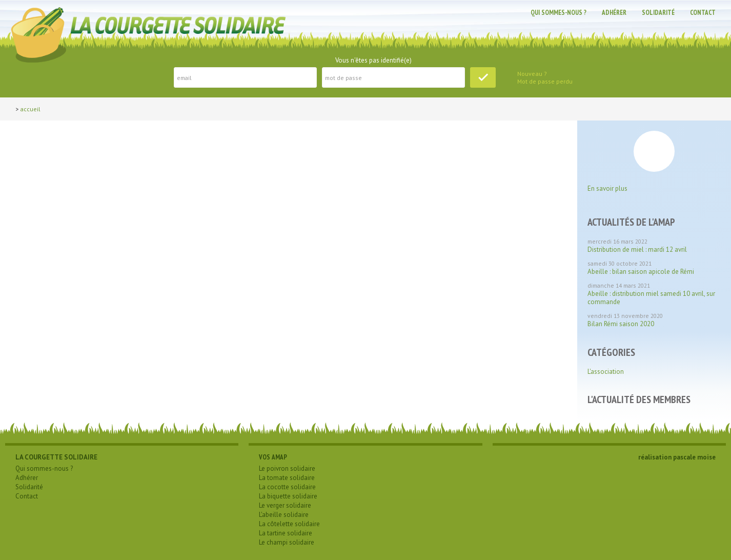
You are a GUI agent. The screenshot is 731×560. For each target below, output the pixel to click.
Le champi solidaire (287, 542)
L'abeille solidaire (284, 515)
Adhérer (614, 13)
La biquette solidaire (288, 496)
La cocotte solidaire (287, 487)
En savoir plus (607, 188)
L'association (606, 372)
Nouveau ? (532, 74)
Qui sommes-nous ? (559, 13)
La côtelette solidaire (289, 524)
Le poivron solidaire (287, 468)
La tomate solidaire (287, 478)
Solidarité (658, 13)
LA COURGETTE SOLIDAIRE (56, 457)
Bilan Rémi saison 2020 (621, 324)
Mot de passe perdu (545, 81)
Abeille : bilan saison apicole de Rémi (641, 272)
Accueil (30, 109)
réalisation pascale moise (677, 457)
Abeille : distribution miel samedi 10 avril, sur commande (651, 298)
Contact (703, 13)
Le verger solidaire (285, 505)
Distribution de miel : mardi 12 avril (637, 249)
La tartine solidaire (286, 533)
